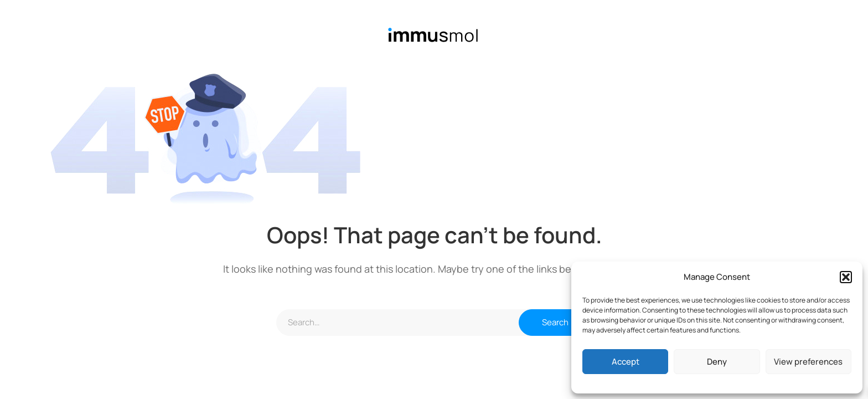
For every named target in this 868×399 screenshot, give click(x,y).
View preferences (808, 362)
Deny (717, 362)
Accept (626, 362)
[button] (846, 277)
